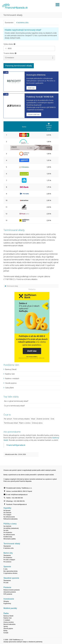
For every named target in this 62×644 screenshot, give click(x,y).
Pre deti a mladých (9, 560)
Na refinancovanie (9, 517)
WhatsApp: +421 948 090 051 (15, 501)
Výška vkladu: (9, 44)
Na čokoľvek (7, 513)
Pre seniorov (7, 562)
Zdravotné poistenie (10, 592)
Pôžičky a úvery (10, 524)
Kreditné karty (8, 537)
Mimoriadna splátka (10, 539)
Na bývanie (7, 511)
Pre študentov (8, 533)
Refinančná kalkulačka (10, 519)
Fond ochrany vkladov (22, 419)
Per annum (8, 419)
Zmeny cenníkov (9, 622)
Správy (6, 626)
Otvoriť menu (57, 5)
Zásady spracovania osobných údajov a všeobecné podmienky (23, 642)
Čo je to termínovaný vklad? (14, 406)
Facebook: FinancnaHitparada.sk (16, 504)
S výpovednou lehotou (10, 573)
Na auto (6, 530)
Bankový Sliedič (11, 369)
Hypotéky (7, 508)
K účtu (5, 569)
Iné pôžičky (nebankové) (11, 528)
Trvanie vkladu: (10, 53)
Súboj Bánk (9, 388)
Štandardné (9, 23)
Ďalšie (6, 613)
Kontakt (6, 633)
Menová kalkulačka (9, 624)
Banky (5, 631)
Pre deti (6, 583)
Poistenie (7, 587)
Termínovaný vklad (11, 423)
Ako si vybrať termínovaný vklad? (16, 401)
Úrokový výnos (37, 423)
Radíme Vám (10, 374)
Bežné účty (8, 553)
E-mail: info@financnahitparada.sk (17, 495)
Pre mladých (7, 515)
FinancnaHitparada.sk (16, 445)
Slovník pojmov (11, 383)
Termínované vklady (12, 544)
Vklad (33, 419)
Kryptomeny (7, 603)
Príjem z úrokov (25, 423)
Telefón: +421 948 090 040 (14, 498)
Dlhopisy (6, 601)
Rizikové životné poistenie (12, 590)
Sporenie (7, 567)
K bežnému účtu (22, 23)
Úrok (52, 419)
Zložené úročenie (43, 419)
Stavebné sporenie (11, 578)
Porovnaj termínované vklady (19, 66)
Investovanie (9, 599)
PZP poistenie (8, 594)
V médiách (7, 620)
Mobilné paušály (10, 608)
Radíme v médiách (12, 378)
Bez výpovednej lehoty (10, 571)
